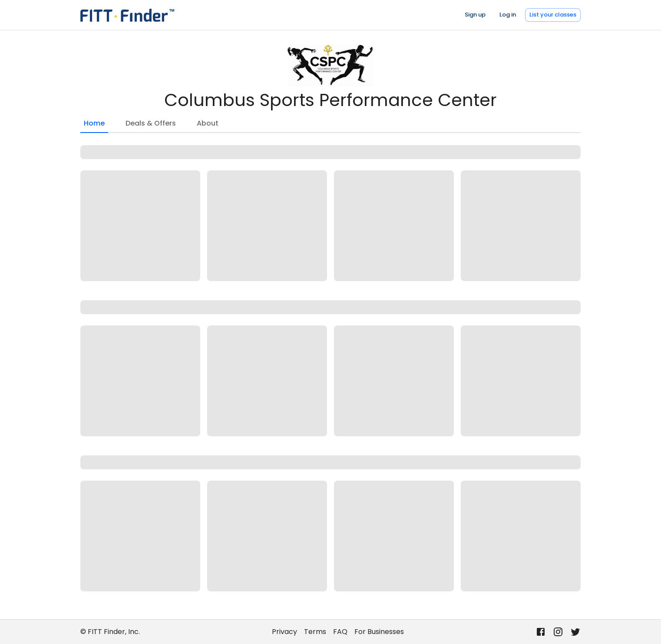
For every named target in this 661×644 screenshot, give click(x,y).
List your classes (553, 15)
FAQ (340, 632)
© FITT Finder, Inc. (110, 632)
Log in (508, 15)
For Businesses (379, 632)
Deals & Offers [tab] (151, 123)
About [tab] (208, 123)
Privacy (284, 632)
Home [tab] (94, 126)
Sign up (475, 15)
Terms (315, 632)
